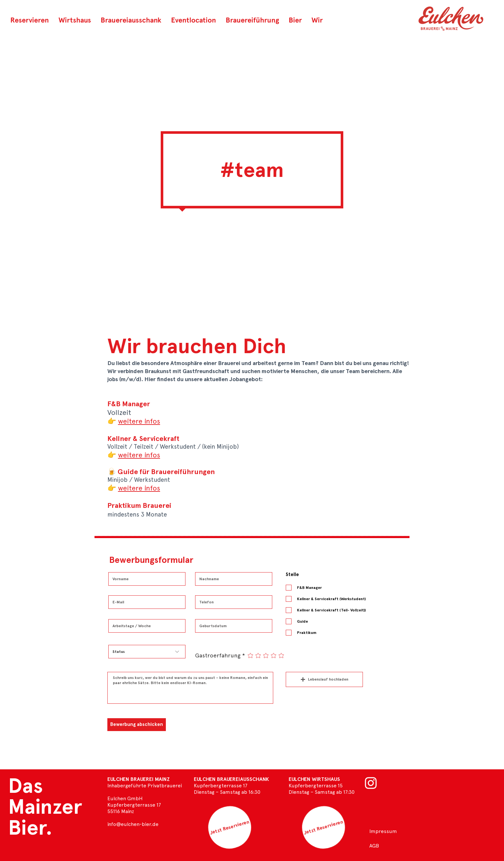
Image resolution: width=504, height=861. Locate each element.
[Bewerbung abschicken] (137, 725)
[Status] (147, 652)
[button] (295, 20)
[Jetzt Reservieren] (230, 828)
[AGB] (383, 846)
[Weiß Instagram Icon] (371, 783)
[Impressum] (383, 831)
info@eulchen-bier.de (133, 824)
